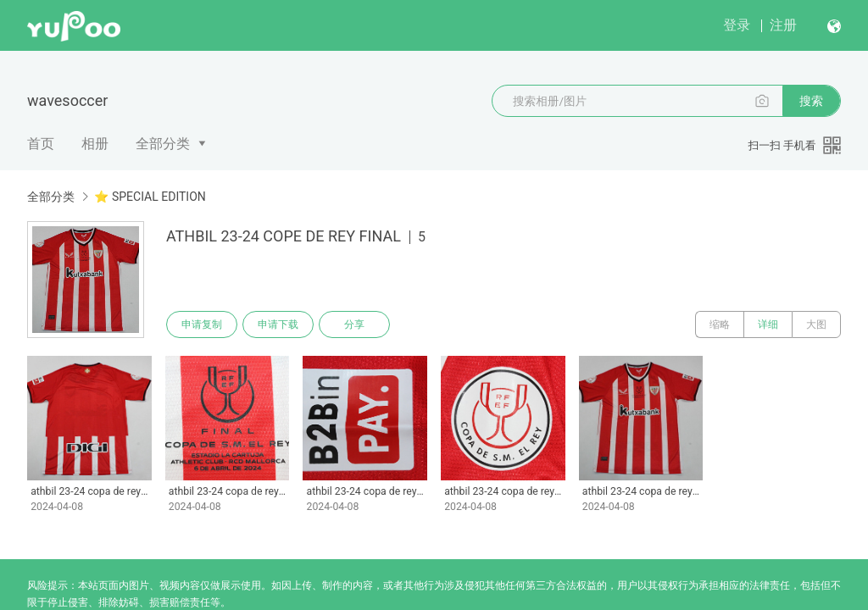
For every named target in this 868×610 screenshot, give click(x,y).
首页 (41, 144)
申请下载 (278, 324)
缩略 (720, 324)
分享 (354, 324)
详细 (768, 324)
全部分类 (163, 144)
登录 (737, 25)
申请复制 (202, 324)
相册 (95, 144)
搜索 (811, 101)
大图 (816, 324)
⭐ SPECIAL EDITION (150, 197)
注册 (783, 25)
